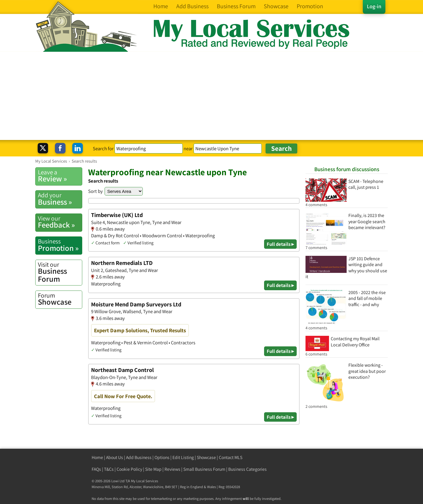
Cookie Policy (129, 469)
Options (162, 457)
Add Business (139, 457)
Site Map (153, 469)
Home (97, 457)
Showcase (60, 299)
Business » (60, 199)
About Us (115, 457)
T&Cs (109, 469)
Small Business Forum (204, 469)
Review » (60, 176)
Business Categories (247, 469)
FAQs (96, 469)
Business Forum (60, 272)
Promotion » (60, 245)
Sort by (95, 191)
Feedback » (60, 222)
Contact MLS (231, 457)
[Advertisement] (211, 96)
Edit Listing (183, 457)
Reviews (172, 469)
